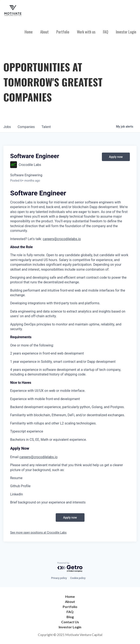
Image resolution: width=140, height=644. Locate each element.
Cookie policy (78, 578)
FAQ (106, 32)
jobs (7, 127)
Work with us (86, 32)
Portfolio (63, 32)
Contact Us (70, 622)
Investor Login (126, 32)
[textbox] (70, 348)
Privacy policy (59, 578)
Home (29, 32)
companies (26, 127)
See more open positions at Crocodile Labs (38, 533)
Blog (70, 617)
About (44, 32)
